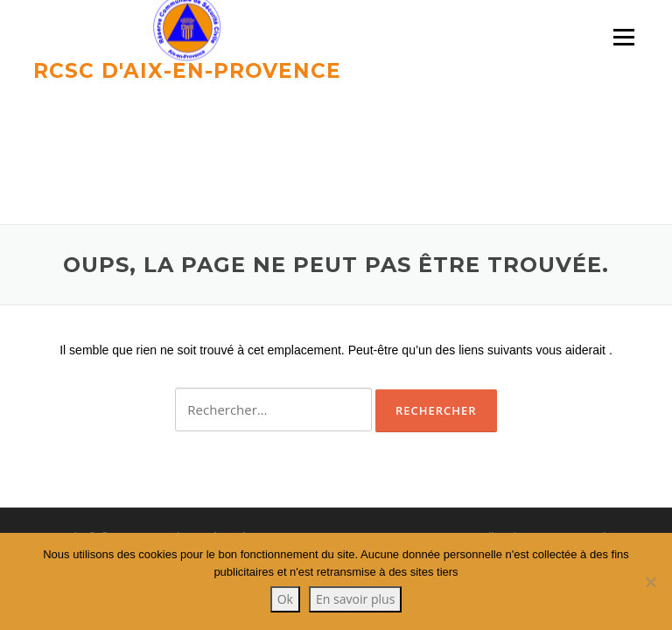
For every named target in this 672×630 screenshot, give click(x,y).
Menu (623, 37)
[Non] (650, 582)
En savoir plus (355, 599)
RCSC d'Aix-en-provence (187, 70)
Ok (285, 599)
